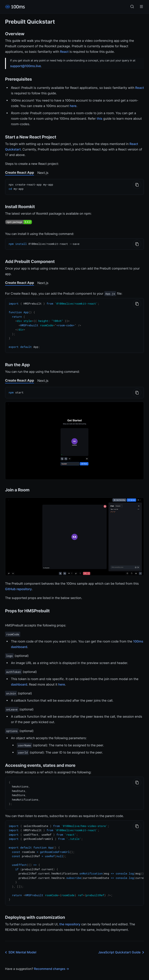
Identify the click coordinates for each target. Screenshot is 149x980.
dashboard (19, 681)
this (100, 119)
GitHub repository (18, 586)
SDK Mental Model (20, 944)
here (73, 106)
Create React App (20, 172)
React (64, 52)
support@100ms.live (26, 66)
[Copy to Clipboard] (137, 185)
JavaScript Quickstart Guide (122, 944)
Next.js (43, 173)
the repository (70, 916)
